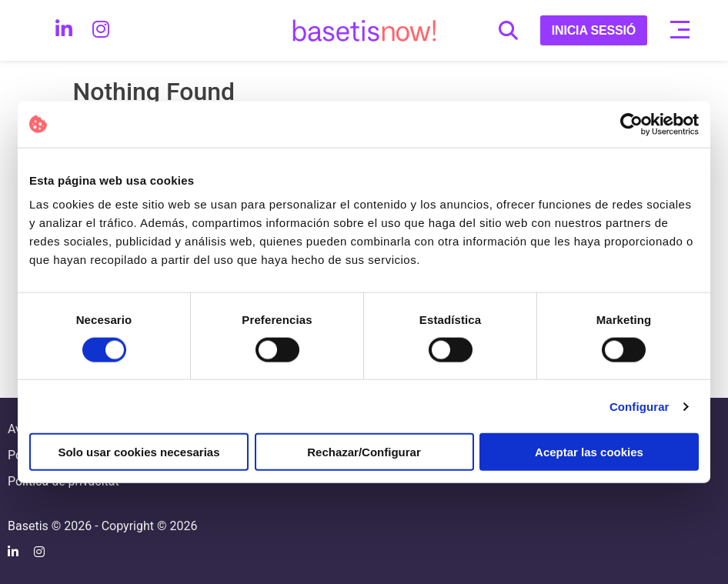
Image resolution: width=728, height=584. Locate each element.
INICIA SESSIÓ (594, 30)
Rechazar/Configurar (364, 452)
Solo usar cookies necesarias (139, 452)
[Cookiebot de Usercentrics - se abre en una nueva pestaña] (631, 124)
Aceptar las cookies (589, 452)
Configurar (640, 406)
